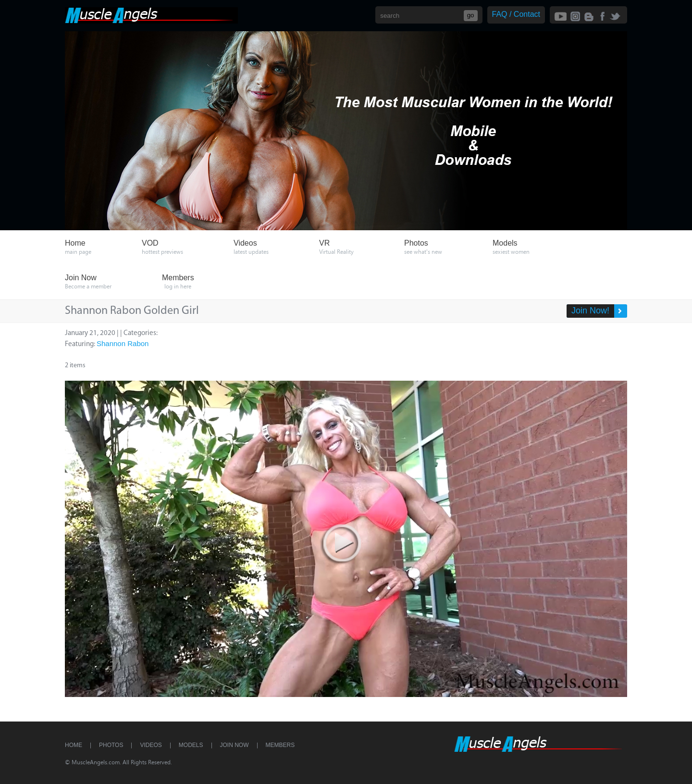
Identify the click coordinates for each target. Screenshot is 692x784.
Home (74, 745)
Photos (111, 745)
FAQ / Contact (516, 14)
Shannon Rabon (123, 343)
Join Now (235, 745)
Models (191, 745)
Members (280, 745)
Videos (151, 745)
